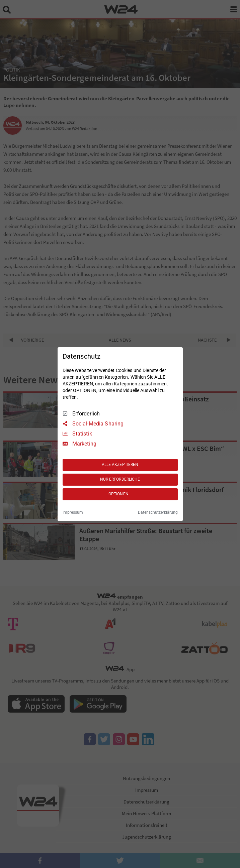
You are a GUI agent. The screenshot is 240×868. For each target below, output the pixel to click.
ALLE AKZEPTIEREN (120, 465)
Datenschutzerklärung (158, 512)
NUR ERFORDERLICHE (120, 479)
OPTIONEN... (120, 494)
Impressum (73, 512)
